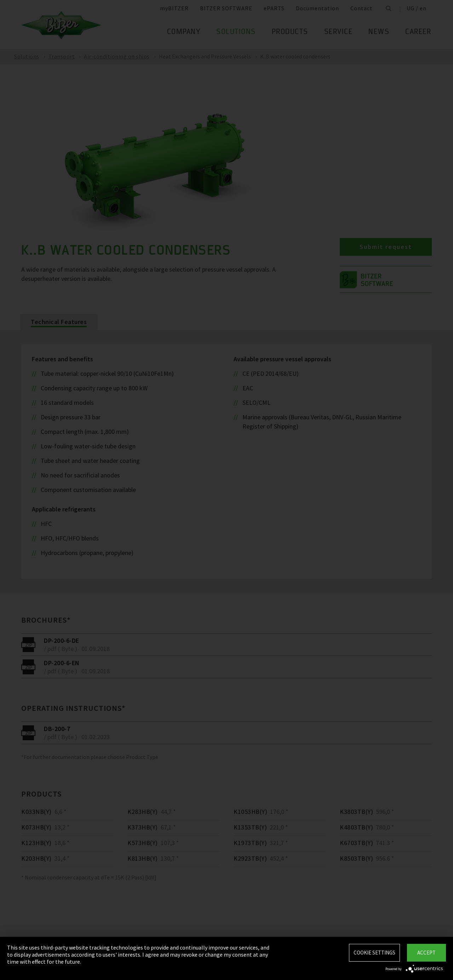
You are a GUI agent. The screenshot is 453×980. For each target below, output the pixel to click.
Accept (426, 953)
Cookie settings (374, 953)
